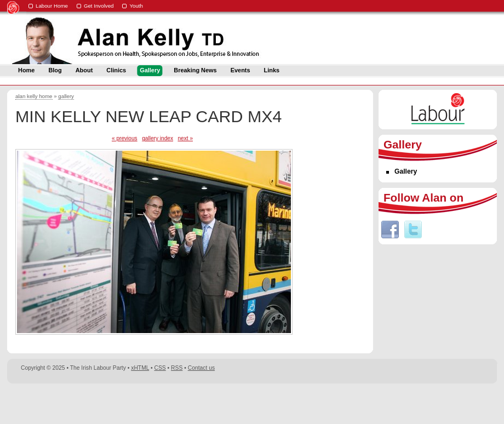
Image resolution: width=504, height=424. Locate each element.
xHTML (140, 368)
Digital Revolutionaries (472, 403)
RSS (177, 368)
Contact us (201, 368)
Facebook (390, 230)
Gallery (406, 171)
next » (185, 138)
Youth (136, 6)
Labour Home (52, 6)
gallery (66, 96)
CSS (160, 368)
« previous (125, 138)
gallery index (157, 138)
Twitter (413, 230)
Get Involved (99, 6)
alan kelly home (34, 96)
